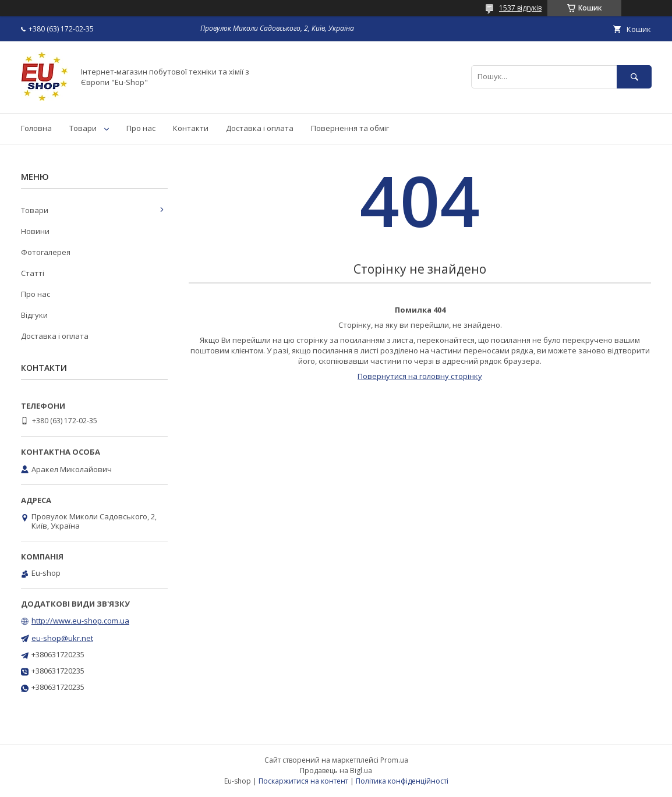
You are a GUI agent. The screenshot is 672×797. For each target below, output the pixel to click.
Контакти (191, 128)
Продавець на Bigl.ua (336, 771)
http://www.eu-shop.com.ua (80, 621)
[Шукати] (634, 77)
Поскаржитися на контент (303, 781)
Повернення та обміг (350, 128)
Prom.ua (394, 760)
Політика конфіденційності (402, 781)
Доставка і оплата (260, 128)
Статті (33, 273)
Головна (36, 128)
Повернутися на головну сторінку (420, 376)
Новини (35, 231)
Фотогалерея (46, 252)
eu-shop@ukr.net (62, 638)
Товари (83, 128)
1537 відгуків (520, 8)
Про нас (141, 128)
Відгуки (34, 315)
